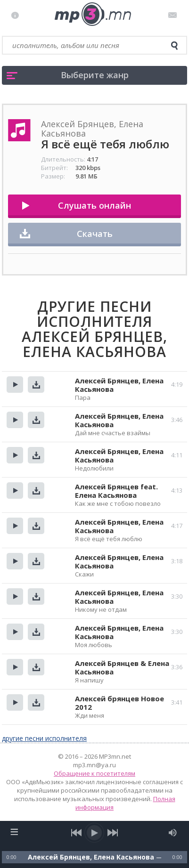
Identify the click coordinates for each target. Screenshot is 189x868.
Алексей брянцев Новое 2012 (119, 703)
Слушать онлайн (94, 205)
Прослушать (15, 385)
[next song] (113, 833)
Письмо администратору (174, 15)
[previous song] (77, 833)
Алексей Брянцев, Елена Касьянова (119, 385)
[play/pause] (95, 833)
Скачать (95, 234)
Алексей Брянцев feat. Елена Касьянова (116, 491)
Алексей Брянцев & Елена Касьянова (122, 667)
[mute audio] (173, 833)
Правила (17, 15)
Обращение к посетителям (94, 773)
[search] (174, 46)
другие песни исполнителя (44, 738)
